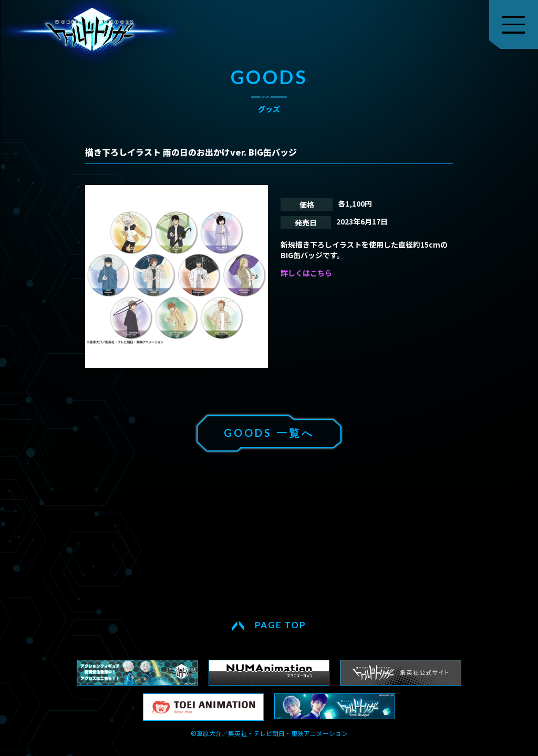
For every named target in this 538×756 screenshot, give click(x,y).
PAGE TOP (281, 625)
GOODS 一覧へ (269, 433)
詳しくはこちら (306, 273)
